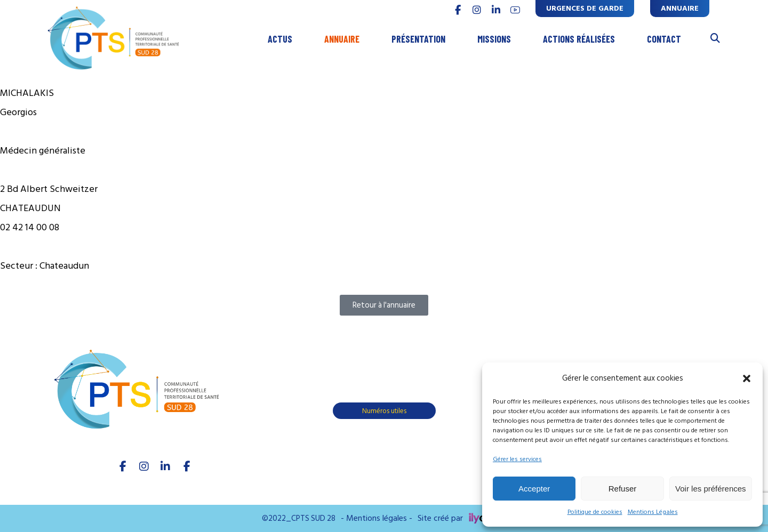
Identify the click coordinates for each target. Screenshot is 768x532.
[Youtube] (187, 466)
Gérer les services (517, 459)
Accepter (534, 489)
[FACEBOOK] (458, 10)
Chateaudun (64, 266)
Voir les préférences (711, 489)
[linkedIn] (165, 466)
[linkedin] (496, 10)
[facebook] (123, 466)
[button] (747, 378)
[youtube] (515, 10)
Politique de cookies (595, 512)
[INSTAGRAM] (477, 10)
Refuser (623, 489)
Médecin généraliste (43, 151)
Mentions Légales (653, 512)
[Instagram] (144, 466)
